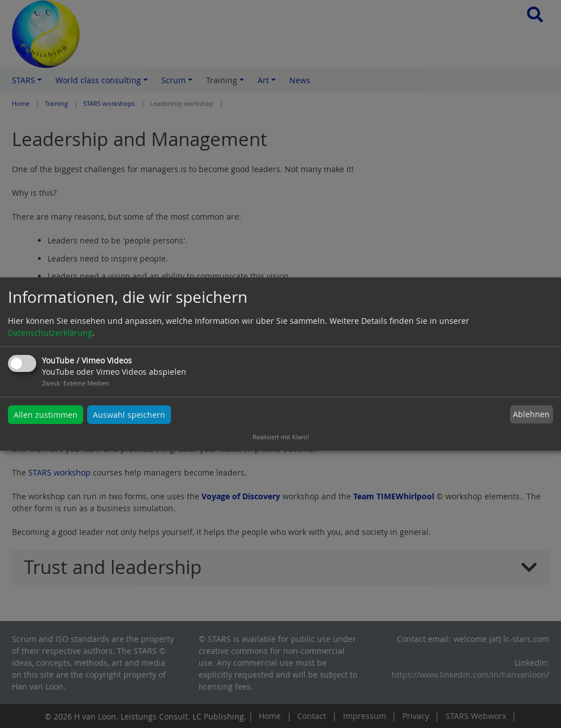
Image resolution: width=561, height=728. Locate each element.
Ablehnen (531, 415)
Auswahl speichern (129, 415)
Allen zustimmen (46, 415)
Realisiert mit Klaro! (281, 437)
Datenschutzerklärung (50, 333)
